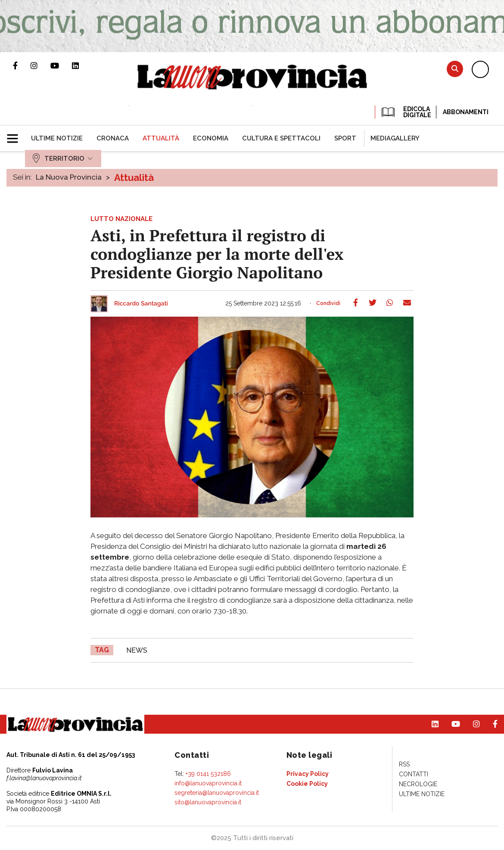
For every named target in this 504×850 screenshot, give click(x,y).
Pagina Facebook (22, 65)
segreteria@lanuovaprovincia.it (217, 793)
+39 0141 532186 (208, 774)
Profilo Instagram (40, 65)
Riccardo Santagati (141, 304)
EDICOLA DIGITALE (406, 112)
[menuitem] (57, 138)
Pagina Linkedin (82, 65)
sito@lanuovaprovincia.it (208, 802)
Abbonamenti (466, 112)
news (137, 650)
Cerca (455, 69)
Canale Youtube (61, 65)
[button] (16, 135)
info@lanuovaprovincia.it (208, 783)
